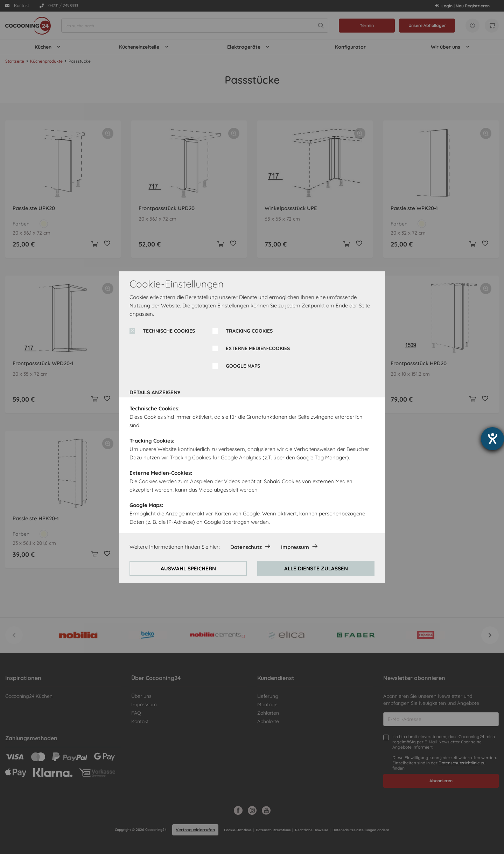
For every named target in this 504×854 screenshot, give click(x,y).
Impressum (295, 547)
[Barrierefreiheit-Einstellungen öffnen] (492, 439)
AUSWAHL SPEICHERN (188, 568)
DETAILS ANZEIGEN (153, 392)
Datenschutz (246, 547)
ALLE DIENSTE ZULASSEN (316, 568)
